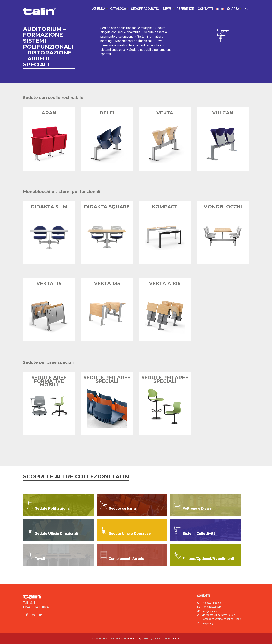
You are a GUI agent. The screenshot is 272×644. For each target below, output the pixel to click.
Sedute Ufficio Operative (130, 534)
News (167, 9)
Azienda (99, 9)
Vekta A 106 (165, 284)
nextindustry (135, 639)
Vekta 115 (49, 284)
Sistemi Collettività (199, 534)
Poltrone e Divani (197, 508)
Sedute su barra (122, 508)
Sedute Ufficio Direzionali (57, 534)
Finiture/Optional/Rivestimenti (208, 559)
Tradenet (175, 639)
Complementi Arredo (126, 559)
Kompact (165, 207)
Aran (49, 113)
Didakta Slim (49, 207)
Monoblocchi (223, 207)
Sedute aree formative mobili (49, 381)
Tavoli (40, 559)
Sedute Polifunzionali (53, 508)
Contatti (205, 9)
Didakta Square (107, 207)
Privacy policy (205, 623)
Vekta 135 (107, 284)
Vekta (165, 113)
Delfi (107, 113)
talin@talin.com (210, 611)
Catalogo (118, 9)
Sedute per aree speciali (107, 379)
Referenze (185, 9)
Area (233, 9)
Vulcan (223, 113)
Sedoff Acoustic (145, 9)
